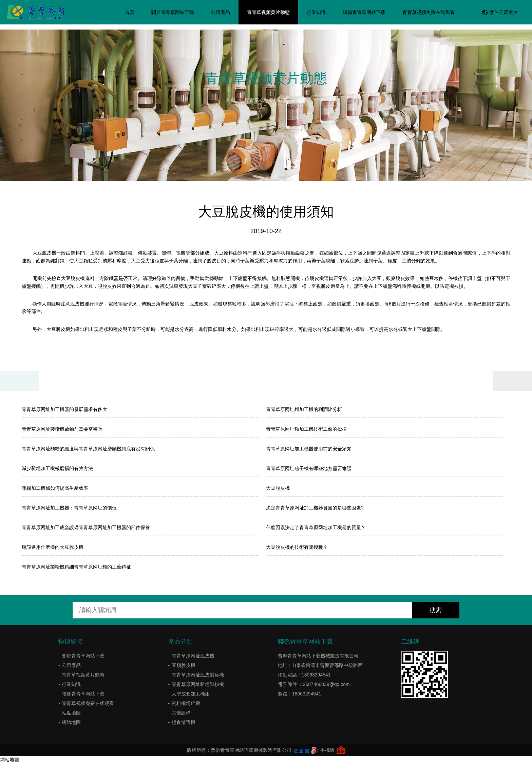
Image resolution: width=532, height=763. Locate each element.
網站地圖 (71, 722)
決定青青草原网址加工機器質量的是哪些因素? (315, 508)
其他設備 (181, 713)
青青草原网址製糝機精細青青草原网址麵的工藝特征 (76, 567)
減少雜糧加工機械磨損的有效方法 (57, 468)
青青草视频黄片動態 (268, 12)
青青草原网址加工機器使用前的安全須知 (309, 449)
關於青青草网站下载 (173, 12)
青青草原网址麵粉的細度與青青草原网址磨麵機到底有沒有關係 (88, 449)
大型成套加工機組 (191, 694)
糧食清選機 (184, 722)
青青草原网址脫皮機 (193, 656)
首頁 (130, 12)
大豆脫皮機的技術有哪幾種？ (297, 547)
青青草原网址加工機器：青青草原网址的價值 (69, 508)
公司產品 (221, 12)
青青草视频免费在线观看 (429, 12)
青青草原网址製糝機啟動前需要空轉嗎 (62, 429)
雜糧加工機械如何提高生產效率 (55, 488)
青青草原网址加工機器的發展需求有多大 (64, 409)
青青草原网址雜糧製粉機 (198, 684)
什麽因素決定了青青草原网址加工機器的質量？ (316, 527)
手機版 (327, 750)
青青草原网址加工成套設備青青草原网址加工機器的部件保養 (86, 527)
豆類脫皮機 (184, 665)
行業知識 (316, 12)
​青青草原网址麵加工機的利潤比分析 (304, 409)
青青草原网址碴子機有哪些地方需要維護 (309, 468)
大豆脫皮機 (278, 488)
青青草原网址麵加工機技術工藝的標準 (306, 429)
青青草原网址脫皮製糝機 (198, 675)
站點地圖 (71, 713)
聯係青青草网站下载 (364, 12)
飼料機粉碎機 (186, 703)
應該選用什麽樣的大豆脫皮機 (53, 547)
